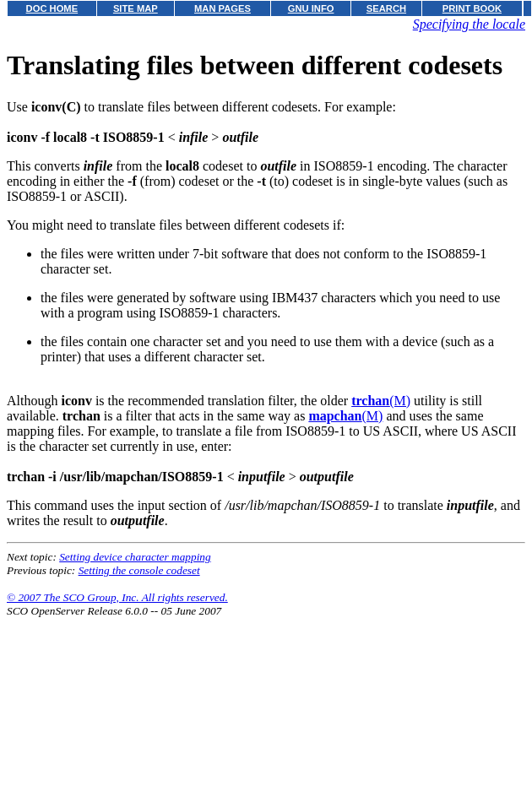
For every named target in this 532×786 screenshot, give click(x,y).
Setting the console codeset (139, 570)
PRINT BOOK (472, 8)
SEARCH (386, 8)
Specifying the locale (469, 24)
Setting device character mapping (135, 557)
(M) (381, 401)
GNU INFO (311, 8)
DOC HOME (52, 8)
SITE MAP (136, 8)
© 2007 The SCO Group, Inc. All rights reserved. (117, 597)
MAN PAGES (223, 8)
